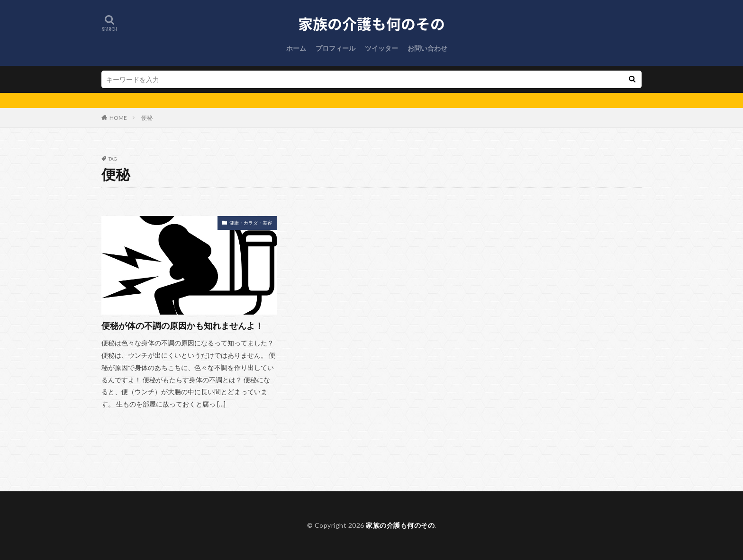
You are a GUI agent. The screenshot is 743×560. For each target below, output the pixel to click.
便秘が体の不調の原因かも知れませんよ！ (182, 325)
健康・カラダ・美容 (251, 223)
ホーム (296, 48)
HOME (118, 118)
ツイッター (381, 48)
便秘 (147, 118)
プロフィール (335, 48)
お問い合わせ (427, 48)
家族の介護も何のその (400, 525)
